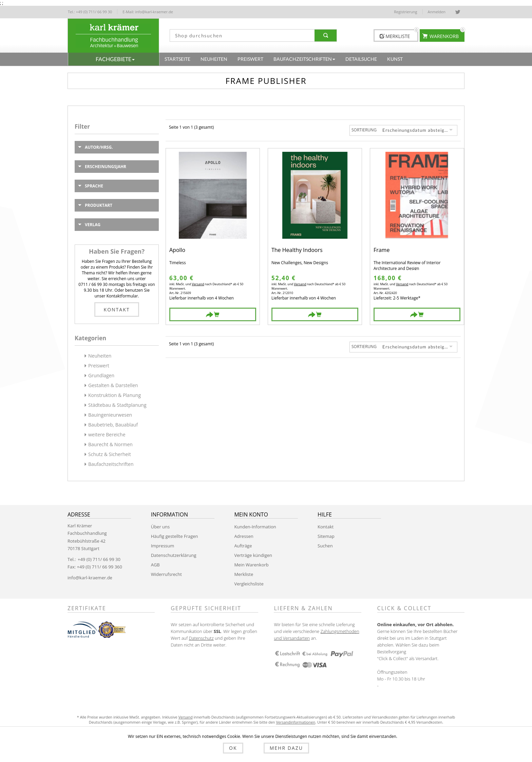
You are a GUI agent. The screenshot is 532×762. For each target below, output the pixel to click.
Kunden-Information (255, 527)
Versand (197, 284)
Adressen (244, 536)
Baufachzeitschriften (111, 464)
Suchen (325, 546)
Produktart (99, 205)
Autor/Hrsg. (99, 147)
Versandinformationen (296, 722)
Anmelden (437, 12)
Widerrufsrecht (166, 574)
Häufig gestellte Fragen (175, 536)
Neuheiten (100, 356)
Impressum (163, 546)
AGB (155, 565)
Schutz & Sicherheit (110, 454)
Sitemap (326, 536)
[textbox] (240, 35)
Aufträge (243, 546)
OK (241, 749)
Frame (382, 250)
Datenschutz (201, 638)
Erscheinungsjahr (106, 167)
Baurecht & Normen (110, 444)
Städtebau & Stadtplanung (117, 405)
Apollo (177, 250)
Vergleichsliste (249, 584)
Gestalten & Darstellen (113, 385)
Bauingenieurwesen (110, 415)
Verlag (93, 225)
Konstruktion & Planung (115, 395)
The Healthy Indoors (297, 250)
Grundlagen (101, 375)
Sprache (94, 186)
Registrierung (405, 12)
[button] (114, 59)
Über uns (160, 527)
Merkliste (244, 574)
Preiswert (99, 366)
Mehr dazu (278, 749)
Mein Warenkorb (251, 565)
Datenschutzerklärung (174, 555)
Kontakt (117, 310)
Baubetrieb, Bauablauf (113, 425)
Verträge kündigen (253, 555)
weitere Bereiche (107, 434)
